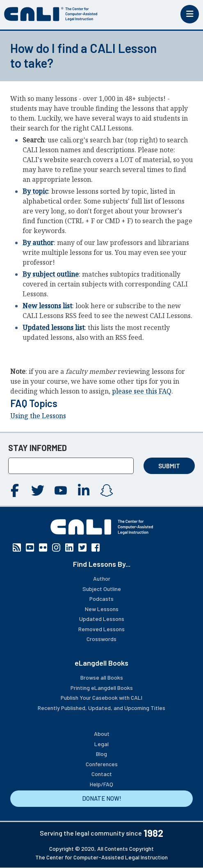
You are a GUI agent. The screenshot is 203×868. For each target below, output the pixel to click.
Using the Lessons (38, 416)
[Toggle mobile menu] (190, 14)
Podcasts (101, 599)
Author (102, 578)
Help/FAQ (101, 784)
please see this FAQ (142, 391)
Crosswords (101, 639)
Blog (101, 754)
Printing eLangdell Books (102, 688)
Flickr (43, 547)
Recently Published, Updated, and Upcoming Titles (101, 708)
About (102, 734)
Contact (102, 774)
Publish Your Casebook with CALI (101, 697)
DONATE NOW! (102, 798)
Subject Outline (102, 589)
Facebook (15, 490)
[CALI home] (51, 14)
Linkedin (84, 490)
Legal (101, 744)
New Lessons (102, 609)
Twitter (38, 490)
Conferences (102, 764)
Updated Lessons (102, 619)
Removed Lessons (101, 629)
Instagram (107, 490)
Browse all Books (102, 677)
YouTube (61, 490)
